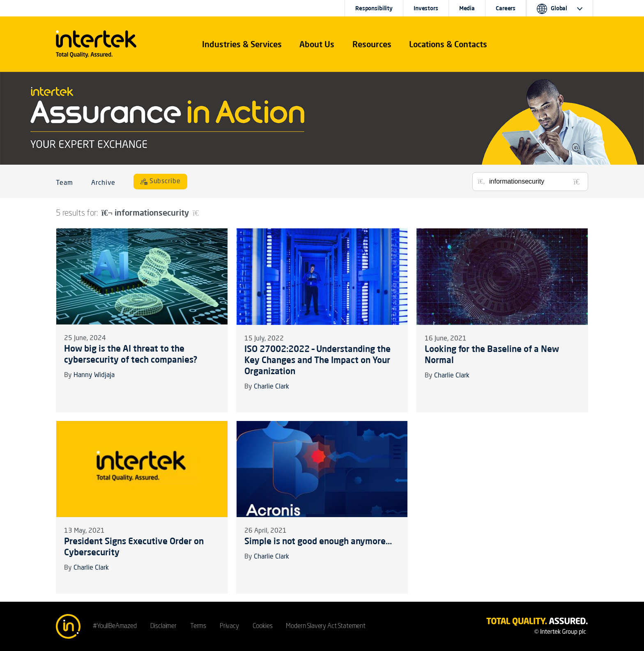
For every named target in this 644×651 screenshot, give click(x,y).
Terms (198, 626)
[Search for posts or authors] (536, 182)
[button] (242, 44)
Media (467, 8)
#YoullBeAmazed (115, 626)
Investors (426, 8)
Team (64, 183)
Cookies (263, 626)
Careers (506, 8)
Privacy (229, 626)
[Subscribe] (161, 182)
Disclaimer (163, 626)
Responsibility (374, 8)
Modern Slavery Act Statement (326, 626)
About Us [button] (317, 44)
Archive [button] (103, 183)
